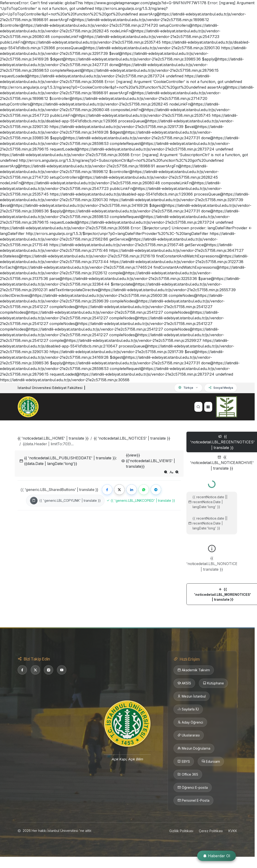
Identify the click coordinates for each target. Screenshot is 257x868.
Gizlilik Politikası (181, 831)
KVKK (233, 831)
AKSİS (184, 683)
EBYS (184, 762)
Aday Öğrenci (190, 722)
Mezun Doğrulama (194, 748)
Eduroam (211, 762)
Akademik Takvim (194, 670)
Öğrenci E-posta (193, 788)
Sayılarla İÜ (188, 709)
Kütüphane (213, 683)
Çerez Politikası (211, 831)
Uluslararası (189, 735)
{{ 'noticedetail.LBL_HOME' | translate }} (53, 438)
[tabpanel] (212, 541)
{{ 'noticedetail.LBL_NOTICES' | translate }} (132, 438)
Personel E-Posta (193, 800)
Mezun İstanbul (192, 696)
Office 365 (188, 774)
